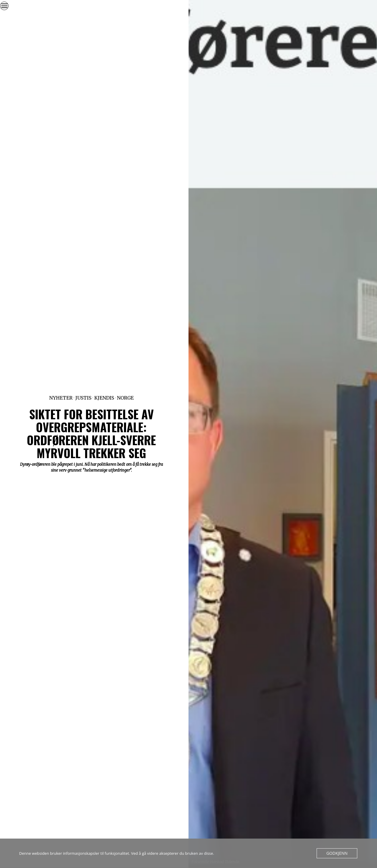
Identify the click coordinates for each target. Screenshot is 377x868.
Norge (125, 398)
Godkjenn (338, 853)
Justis (83, 398)
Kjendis (104, 398)
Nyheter (61, 398)
